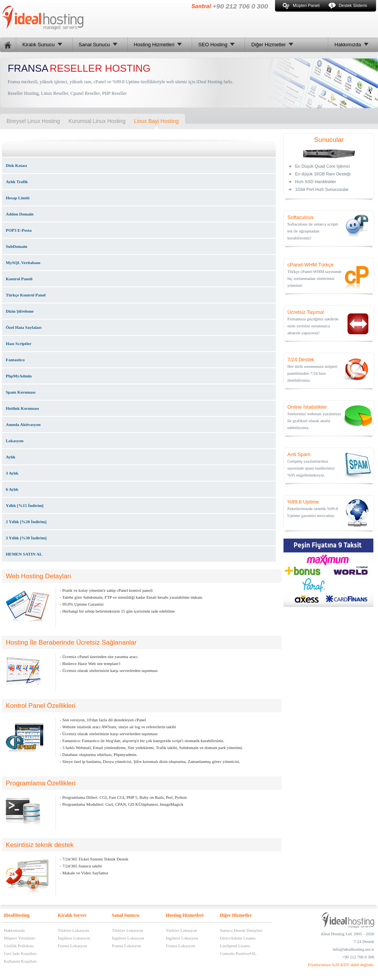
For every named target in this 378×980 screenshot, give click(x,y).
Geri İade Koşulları (20, 953)
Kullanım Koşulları (20, 961)
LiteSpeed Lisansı (235, 946)
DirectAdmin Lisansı (238, 938)
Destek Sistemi (348, 5)
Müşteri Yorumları (19, 938)
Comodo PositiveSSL (238, 953)
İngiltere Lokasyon (74, 938)
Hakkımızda (14, 930)
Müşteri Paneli (301, 5)
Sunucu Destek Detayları (241, 930)
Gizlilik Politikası (19, 946)
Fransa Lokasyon (72, 946)
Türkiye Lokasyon (73, 930)
